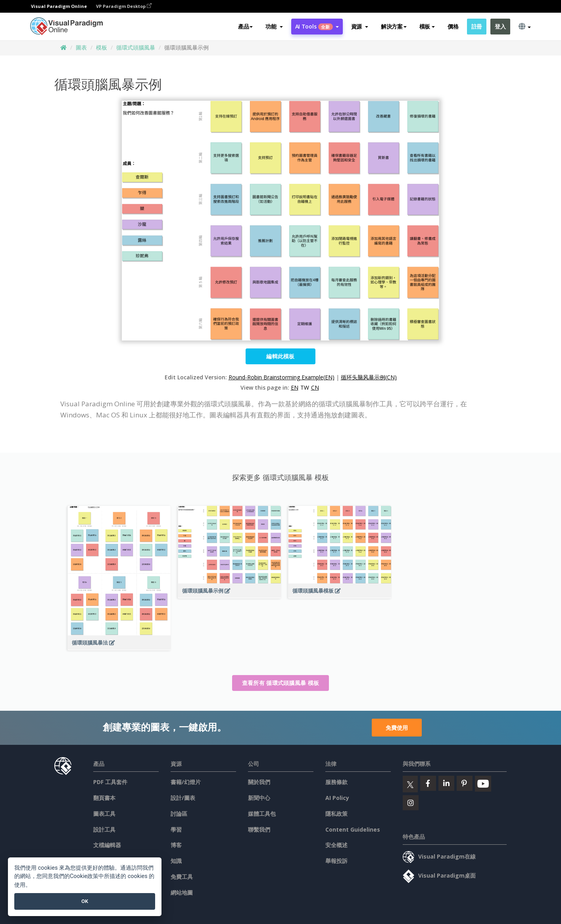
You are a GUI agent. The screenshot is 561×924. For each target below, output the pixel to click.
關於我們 (259, 782)
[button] (274, 27)
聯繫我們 (259, 829)
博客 (176, 845)
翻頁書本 (104, 798)
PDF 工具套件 (110, 782)
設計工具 (104, 829)
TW (305, 387)
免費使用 (397, 728)
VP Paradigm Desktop (124, 6)
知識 (176, 861)
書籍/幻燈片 (186, 782)
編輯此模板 (280, 356)
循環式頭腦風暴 (136, 47)
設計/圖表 (183, 798)
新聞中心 (259, 798)
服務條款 (336, 782)
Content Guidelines (353, 829)
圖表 (81, 47)
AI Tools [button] (317, 26)
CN (315, 387)
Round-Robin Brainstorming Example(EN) (281, 377)
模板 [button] (427, 26)
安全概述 (336, 845)
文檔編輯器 (107, 845)
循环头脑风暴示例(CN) (369, 377)
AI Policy (337, 798)
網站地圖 (182, 892)
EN (295, 387)
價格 (453, 26)
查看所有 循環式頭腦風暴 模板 (281, 683)
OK (85, 901)
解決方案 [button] (394, 26)
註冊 (477, 26)
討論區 (179, 814)
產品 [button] (245, 26)
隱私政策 (336, 814)
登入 (500, 26)
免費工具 (182, 877)
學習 (176, 829)
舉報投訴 (336, 861)
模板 (102, 47)
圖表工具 (104, 814)
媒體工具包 (262, 814)
